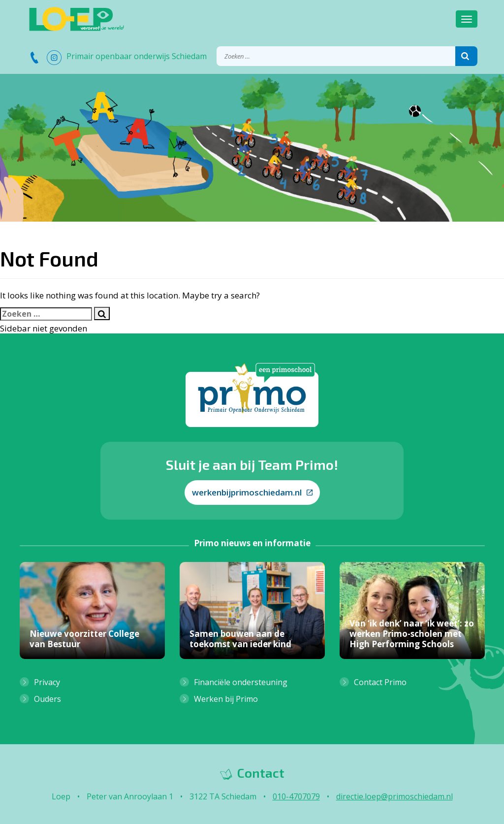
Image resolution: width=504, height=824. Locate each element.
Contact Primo (380, 682)
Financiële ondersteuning (241, 682)
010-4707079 (296, 796)
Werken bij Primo (226, 699)
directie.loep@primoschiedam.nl (394, 796)
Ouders (47, 699)
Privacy (47, 682)
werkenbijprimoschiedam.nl (252, 492)
